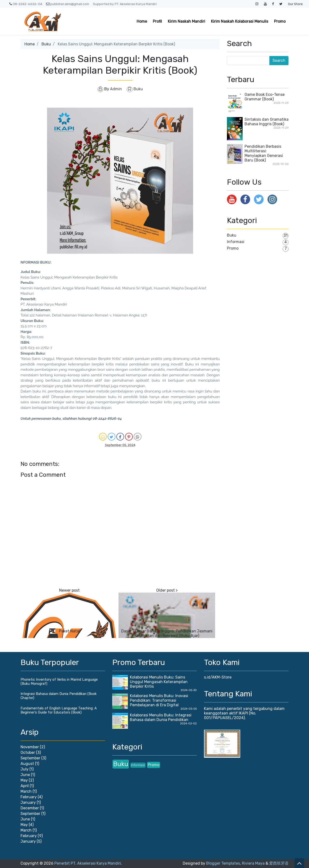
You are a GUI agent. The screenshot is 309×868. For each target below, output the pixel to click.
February (29, 797)
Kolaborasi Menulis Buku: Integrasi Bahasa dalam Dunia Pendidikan (161, 717)
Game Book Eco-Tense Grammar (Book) (265, 97)
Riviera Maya (253, 863)
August (27, 764)
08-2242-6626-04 (26, 4)
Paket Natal (69, 631)
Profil (157, 21)
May (24, 780)
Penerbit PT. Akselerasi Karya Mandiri (88, 863)
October (28, 752)
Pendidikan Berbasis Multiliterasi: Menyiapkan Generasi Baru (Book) (264, 153)
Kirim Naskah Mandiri (186, 21)
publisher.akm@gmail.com (68, 4)
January (28, 802)
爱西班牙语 (279, 863)
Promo (280, 21)
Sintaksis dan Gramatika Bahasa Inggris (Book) (267, 122)
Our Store (295, 4)
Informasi (236, 242)
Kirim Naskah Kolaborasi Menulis (240, 21)
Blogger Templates (223, 863)
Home (142, 21)
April (25, 786)
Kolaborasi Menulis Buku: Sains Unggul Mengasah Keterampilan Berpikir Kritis (159, 682)
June (25, 775)
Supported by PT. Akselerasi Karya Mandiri (125, 4)
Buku (46, 44)
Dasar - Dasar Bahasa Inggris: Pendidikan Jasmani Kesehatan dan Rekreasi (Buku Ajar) (167, 633)
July (25, 769)
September (30, 758)
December (30, 808)
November (30, 747)
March (26, 791)
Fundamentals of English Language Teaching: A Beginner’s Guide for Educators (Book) (59, 710)
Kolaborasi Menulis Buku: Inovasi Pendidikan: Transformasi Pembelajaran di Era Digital (159, 700)
